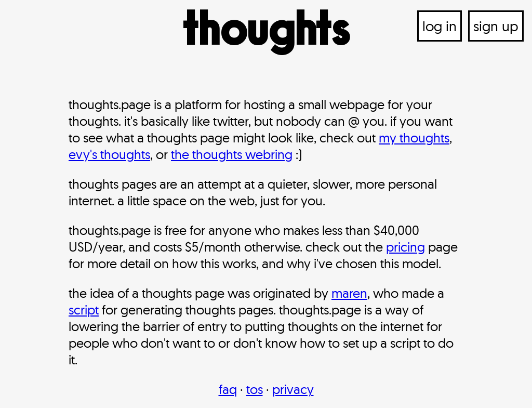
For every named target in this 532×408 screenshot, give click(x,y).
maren (349, 293)
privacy (293, 389)
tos (255, 389)
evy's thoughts (109, 154)
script (84, 310)
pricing (405, 247)
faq (228, 389)
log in (440, 26)
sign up (496, 26)
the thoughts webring (232, 154)
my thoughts (414, 137)
